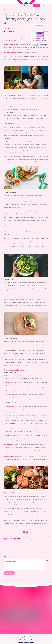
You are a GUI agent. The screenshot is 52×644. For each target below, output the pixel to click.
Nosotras (12, 31)
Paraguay (27, 488)
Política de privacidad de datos (26, 494)
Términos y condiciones (26, 496)
